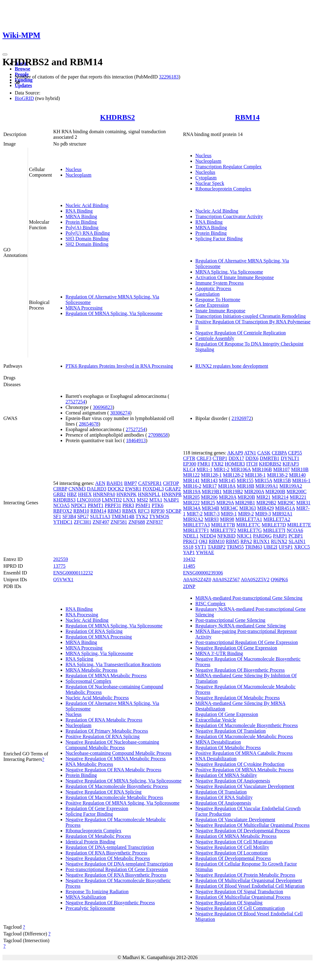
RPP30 (157, 511)
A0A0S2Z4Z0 (197, 580)
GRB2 (60, 494)
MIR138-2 (277, 475)
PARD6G (263, 536)
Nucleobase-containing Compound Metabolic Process (118, 753)
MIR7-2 (195, 514)
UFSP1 (286, 547)
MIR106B (262, 469)
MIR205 (191, 497)
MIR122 (191, 475)
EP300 (190, 464)
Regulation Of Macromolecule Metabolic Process (114, 797)
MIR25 (208, 503)
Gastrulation (207, 294)
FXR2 (217, 464)
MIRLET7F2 (223, 530)
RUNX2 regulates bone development (232, 366)
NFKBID (226, 536)
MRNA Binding (81, 216)
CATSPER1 (150, 483)
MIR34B (211, 508)
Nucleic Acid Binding (87, 205)
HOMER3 (235, 464)
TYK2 (142, 516)
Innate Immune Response (220, 311)
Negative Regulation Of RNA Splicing (104, 792)
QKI (203, 541)
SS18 (188, 547)
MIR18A (227, 486)
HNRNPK (127, 494)
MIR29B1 (245, 503)
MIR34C (229, 508)
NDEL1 (191, 536)
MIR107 (281, 469)
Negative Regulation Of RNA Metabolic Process (114, 770)
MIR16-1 (301, 480)
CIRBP (60, 489)
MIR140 (297, 475)
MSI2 (142, 500)
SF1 (57, 516)
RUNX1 (261, 541)
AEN (100, 483)
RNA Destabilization (216, 759)
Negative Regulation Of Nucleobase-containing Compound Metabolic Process (112, 745)
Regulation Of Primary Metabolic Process (107, 731)
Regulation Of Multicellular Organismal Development (249, 880)
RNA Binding (79, 211)
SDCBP (173, 511)
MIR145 (227, 480)
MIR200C (296, 492)
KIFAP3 (291, 464)
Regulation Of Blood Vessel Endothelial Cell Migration (250, 886)
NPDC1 (79, 505)
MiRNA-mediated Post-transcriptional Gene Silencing (249, 598)
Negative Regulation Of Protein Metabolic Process (245, 875)
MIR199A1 (267, 486)
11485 (189, 566)
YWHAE (205, 552)
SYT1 (201, 547)
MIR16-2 (192, 486)
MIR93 (212, 519)
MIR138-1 (255, 475)
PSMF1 (143, 505)
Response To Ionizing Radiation (97, 892)
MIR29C (286, 503)
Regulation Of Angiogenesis (223, 803)
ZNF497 (101, 522)
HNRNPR (172, 494)
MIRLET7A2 (277, 519)
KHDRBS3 (64, 500)
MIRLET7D (274, 525)
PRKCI (190, 541)
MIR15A (263, 480)
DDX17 (236, 458)
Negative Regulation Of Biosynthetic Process (110, 903)
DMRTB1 (269, 458)
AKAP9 (235, 453)
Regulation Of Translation (221, 792)
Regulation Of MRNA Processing (99, 637)
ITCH (252, 464)
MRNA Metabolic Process (92, 670)
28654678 (89, 424)
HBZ (72, 494)
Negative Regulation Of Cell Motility (232, 847)
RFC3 (144, 511)
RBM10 (81, 511)
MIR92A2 (193, 519)
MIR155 (245, 480)
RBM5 (233, 541)
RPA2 (246, 541)
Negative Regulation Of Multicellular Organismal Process (253, 825)
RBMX (129, 511)
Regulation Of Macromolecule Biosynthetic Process (117, 786)
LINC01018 (89, 500)
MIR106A (241, 469)
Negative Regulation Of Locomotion (231, 853)
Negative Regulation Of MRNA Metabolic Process (116, 759)
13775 (59, 566)
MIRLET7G (250, 530)
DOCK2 (116, 489)
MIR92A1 (282, 514)
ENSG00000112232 (73, 573)
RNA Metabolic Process (89, 764)
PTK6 (157, 505)
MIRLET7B (223, 525)
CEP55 (295, 453)
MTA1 (156, 500)
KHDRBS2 (117, 117)
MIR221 (298, 497)
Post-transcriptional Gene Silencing (230, 620)
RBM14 (247, 117)
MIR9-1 (229, 514)
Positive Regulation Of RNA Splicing (103, 736)
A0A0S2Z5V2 (255, 580)
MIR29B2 (266, 503)
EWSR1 (133, 489)
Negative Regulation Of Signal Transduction (239, 892)
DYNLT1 (290, 458)
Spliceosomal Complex (88, 681)
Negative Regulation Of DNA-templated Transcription (119, 864)
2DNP (189, 586)
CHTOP (171, 483)
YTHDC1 (63, 522)
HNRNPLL (149, 494)
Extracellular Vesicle (216, 720)
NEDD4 (208, 536)
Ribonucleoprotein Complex (223, 189)
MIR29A (225, 503)
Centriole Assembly (215, 338)
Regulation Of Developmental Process (233, 858)
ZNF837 (155, 522)
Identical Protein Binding (90, 842)
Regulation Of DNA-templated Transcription (110, 847)
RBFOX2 (63, 511)
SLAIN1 (297, 541)
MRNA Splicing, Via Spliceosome (229, 272)
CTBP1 (220, 458)
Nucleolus (205, 172)
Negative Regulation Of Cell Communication (240, 908)
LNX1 (129, 500)
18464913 (136, 440)
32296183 (169, 77)
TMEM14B (123, 516)
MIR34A (192, 508)
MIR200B (275, 492)
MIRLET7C (248, 525)
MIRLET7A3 (196, 525)
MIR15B (282, 480)
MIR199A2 (291, 486)
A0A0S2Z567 (226, 580)
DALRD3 (97, 489)
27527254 (75, 402)
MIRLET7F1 (196, 530)
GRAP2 (173, 489)
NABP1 (171, 500)
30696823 (103, 407)
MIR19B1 (212, 492)
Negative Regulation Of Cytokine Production (240, 764)
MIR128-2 (233, 475)
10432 (189, 559)
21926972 (241, 418)
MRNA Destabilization (218, 742)
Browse (22, 69)
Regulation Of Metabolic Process (98, 836)
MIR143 (209, 480)
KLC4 (189, 469)
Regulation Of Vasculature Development (235, 820)
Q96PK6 (279, 580)
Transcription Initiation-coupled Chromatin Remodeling (251, 316)
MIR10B (300, 469)
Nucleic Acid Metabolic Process (97, 698)
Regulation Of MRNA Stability (226, 775)
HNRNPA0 (104, 494)
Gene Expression (212, 305)
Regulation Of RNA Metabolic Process (104, 720)
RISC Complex (210, 604)
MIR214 (280, 497)
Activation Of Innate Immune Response (235, 277)
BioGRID (24, 98)
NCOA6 (295, 530)
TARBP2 (217, 547)
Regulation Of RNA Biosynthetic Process (106, 853)
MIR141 (191, 480)
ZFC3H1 (83, 522)
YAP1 (189, 552)
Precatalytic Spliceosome (90, 908)
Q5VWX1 (63, 580)
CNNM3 (77, 489)
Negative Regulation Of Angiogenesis (233, 781)
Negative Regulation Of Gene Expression (236, 648)
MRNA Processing (84, 308)
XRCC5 (302, 547)
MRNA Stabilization (86, 897)
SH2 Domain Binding (87, 244)
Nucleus (74, 169)
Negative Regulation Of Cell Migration (234, 842)
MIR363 (248, 508)
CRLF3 (204, 458)
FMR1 (204, 464)
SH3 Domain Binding (87, 239)
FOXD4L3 (153, 489)
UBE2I (270, 547)
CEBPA (279, 453)
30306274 (120, 413)
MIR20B (246, 497)
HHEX (85, 494)
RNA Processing (82, 615)
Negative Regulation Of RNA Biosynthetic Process (116, 875)
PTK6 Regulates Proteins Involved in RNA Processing (119, 366)
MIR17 (210, 486)
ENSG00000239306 (203, 573)
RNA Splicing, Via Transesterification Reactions (113, 664)
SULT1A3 (100, 516)
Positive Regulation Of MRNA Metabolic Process (245, 770)
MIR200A (254, 492)
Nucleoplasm (78, 175)
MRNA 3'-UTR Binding (219, 653)
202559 (61, 559)
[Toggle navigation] (5, 54)
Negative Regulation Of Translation (231, 731)
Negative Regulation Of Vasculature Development (245, 786)
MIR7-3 (212, 514)
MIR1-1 (205, 469)
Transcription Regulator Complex (228, 167)
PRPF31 (113, 505)
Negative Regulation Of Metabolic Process (108, 858)
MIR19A (192, 492)
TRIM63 (253, 547)
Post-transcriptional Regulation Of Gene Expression (117, 869)
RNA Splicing (79, 659)
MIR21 (263, 497)
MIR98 (227, 519)
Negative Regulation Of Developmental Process (243, 831)
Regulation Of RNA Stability (224, 797)
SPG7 (83, 516)
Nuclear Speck (210, 183)
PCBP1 (296, 536)
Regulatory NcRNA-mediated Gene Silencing (241, 626)
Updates (23, 85)
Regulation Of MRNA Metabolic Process (106, 676)
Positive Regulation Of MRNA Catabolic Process (244, 753)
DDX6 (252, 458)
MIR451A (285, 508)
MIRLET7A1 (249, 519)
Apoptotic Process (213, 288)
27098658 (158, 435)
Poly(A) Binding (82, 228)
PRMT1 (96, 505)
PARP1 (280, 536)
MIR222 (191, 503)
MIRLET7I (274, 530)
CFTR (189, 458)
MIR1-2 (222, 469)
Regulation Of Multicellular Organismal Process (243, 897)
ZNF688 (137, 522)
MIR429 (265, 508)
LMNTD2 (112, 500)
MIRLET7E (299, 525)
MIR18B (246, 486)
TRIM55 (235, 547)
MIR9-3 (263, 514)
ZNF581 (119, 522)
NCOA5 (61, 505)
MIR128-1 (211, 475)
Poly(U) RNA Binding (88, 233)
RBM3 (114, 511)
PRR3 (128, 505)
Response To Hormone (218, 300)
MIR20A (227, 497)
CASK (264, 453)
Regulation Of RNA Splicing (94, 631)
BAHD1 (115, 483)
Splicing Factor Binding (219, 239)
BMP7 (131, 483)
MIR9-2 (246, 514)
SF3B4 (69, 516)
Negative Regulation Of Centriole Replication (241, 333)
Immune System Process (219, 283)
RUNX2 (279, 541)
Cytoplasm (206, 178)
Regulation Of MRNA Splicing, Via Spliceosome (114, 313)
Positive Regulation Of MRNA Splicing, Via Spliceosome (123, 803)
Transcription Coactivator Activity (229, 216)
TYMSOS (159, 516)
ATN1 (250, 453)
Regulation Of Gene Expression (97, 808)
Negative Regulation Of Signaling (229, 903)
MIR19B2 (233, 492)
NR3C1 (244, 536)
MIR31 (303, 503)
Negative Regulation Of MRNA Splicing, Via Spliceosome (124, 781)
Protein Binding (81, 222)
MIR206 (209, 497)
